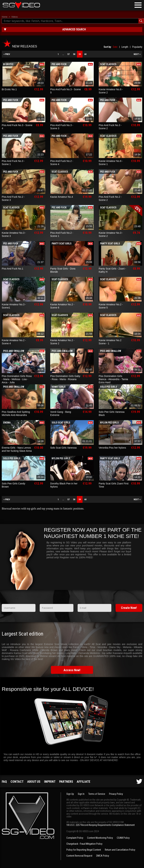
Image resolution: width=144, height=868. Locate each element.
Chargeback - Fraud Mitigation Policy (84, 844)
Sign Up (70, 794)
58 (74, 54)
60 (85, 54)
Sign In (81, 794)
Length (125, 47)
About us (34, 782)
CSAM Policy (123, 838)
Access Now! (72, 670)
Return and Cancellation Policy (120, 850)
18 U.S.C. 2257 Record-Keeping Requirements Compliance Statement (101, 825)
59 (80, 54)
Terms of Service (97, 794)
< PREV (7, 54)
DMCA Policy (103, 856)
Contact (17, 782)
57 (68, 54)
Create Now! (129, 608)
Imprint (50, 782)
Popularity (137, 47)
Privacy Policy (116, 794)
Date (115, 47)
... (63, 54)
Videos (14, 17)
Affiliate (84, 782)
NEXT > (137, 54)
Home (5, 17)
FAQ (4, 782)
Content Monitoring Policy (100, 838)
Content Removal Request (79, 856)
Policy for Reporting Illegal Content (84, 850)
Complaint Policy (75, 838)
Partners (66, 782)
